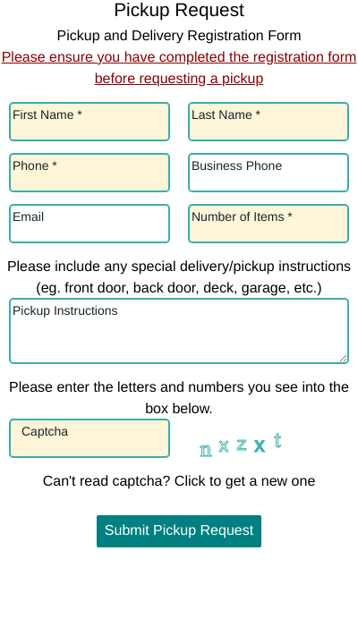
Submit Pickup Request (179, 531)
